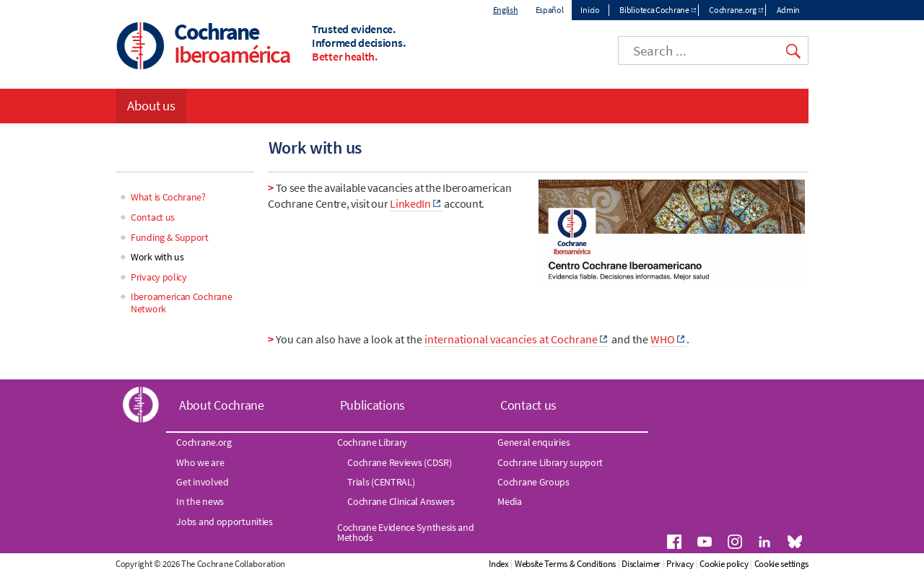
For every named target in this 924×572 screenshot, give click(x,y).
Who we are (200, 462)
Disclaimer (641, 564)
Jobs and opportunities (224, 522)
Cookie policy (724, 564)
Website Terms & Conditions (565, 564)
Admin (789, 10)
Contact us (153, 217)
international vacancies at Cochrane (511, 339)
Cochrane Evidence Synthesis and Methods (406, 532)
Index (499, 564)
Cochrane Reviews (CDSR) (399, 462)
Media (510, 501)
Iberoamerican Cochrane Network (181, 303)
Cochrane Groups (533, 482)
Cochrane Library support (550, 462)
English (506, 10)
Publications (372, 405)
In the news (200, 501)
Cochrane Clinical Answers (401, 501)
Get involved (202, 482)
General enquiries (533, 442)
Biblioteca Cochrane (654, 10)
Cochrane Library (372, 442)
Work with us (157, 257)
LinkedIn (410, 203)
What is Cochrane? (168, 197)
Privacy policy (159, 277)
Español (550, 10)
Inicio (590, 10)
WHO (663, 339)
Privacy (680, 564)
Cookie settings (782, 564)
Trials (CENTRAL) (381, 482)
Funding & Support (170, 237)
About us (151, 105)
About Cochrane (222, 405)
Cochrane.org (732, 10)
